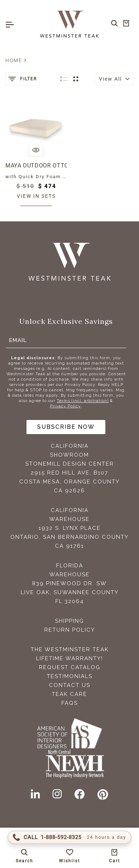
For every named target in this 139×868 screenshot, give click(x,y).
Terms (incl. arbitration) (83, 401)
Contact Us (70, 685)
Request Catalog (70, 667)
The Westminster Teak (70, 649)
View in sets (36, 196)
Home (14, 60)
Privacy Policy (65, 406)
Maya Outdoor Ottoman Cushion (36, 165)
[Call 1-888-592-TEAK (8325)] (69, 837)
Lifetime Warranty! (69, 658)
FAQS (70, 703)
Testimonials (70, 676)
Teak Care (69, 694)
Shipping (69, 621)
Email (18, 340)
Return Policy (70, 630)
